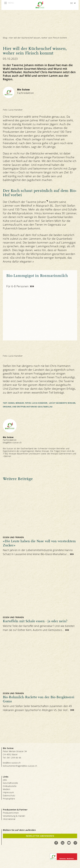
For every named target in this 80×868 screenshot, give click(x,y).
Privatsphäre (9, 799)
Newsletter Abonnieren (40, 836)
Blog (5, 38)
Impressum (8, 792)
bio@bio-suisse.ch (12, 763)
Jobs (5, 780)
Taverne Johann (36, 202)
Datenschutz (9, 796)
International (9, 819)
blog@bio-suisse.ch (12, 442)
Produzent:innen (11, 813)
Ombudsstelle (10, 786)
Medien (7, 789)
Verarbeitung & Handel (14, 816)
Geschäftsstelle (10, 783)
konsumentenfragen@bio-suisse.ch (20, 766)
